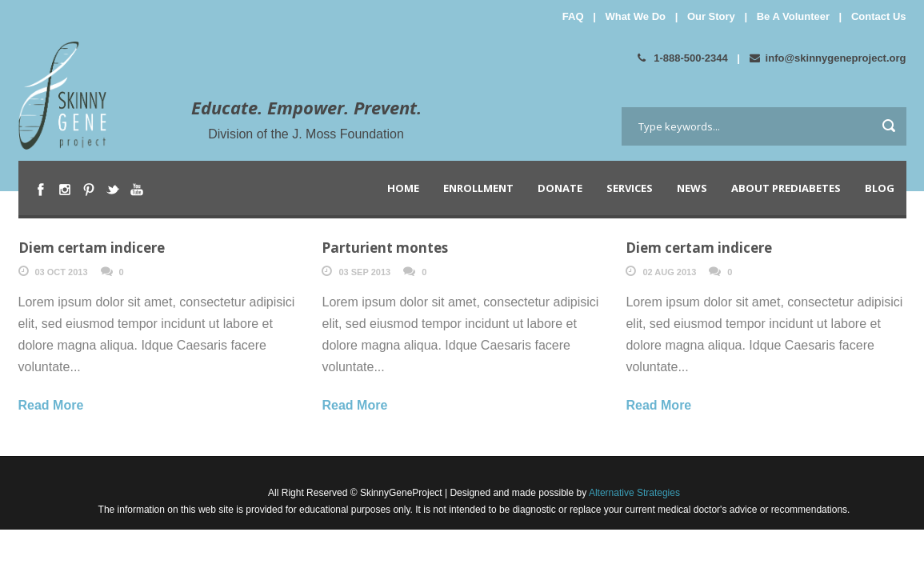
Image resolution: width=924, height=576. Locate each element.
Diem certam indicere (92, 248)
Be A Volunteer (793, 16)
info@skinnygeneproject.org (828, 58)
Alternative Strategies (633, 493)
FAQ (573, 16)
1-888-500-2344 (683, 58)
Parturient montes (385, 248)
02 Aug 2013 (669, 272)
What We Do (635, 16)
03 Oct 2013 (62, 272)
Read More (51, 405)
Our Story (711, 16)
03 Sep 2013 (364, 272)
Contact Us (879, 16)
